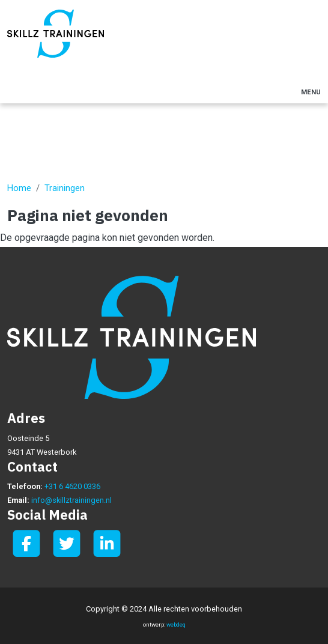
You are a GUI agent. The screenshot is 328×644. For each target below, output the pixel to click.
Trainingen (65, 188)
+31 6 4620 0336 (72, 486)
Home (19, 188)
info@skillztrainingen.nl (71, 500)
